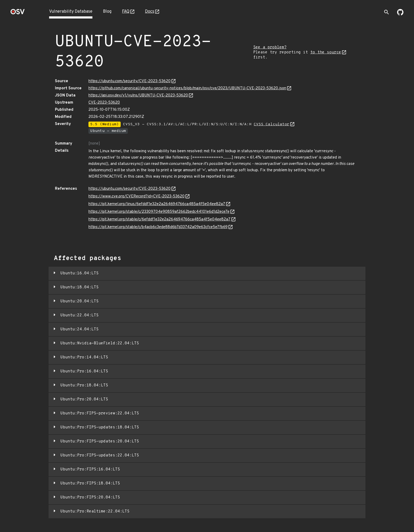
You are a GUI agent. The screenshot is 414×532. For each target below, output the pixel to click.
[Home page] (18, 13)
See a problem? (270, 47)
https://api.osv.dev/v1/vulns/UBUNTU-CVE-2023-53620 (138, 96)
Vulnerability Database (71, 12)
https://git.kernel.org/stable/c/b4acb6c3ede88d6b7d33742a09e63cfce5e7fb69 (158, 227)
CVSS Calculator (272, 124)
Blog (107, 12)
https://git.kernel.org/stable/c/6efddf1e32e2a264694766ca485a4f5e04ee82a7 (159, 219)
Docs (150, 12)
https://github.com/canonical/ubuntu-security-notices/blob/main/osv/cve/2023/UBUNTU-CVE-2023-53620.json (187, 88)
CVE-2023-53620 (104, 103)
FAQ (126, 12)
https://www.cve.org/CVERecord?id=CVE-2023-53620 (137, 196)
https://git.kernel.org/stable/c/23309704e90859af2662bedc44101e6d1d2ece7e (159, 212)
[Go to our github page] (400, 14)
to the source (326, 52)
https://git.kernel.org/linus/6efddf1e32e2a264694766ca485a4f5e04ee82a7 (157, 204)
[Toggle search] (387, 12)
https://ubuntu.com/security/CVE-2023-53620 (130, 81)
